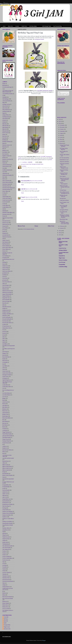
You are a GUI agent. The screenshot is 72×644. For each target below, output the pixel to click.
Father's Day (5, 240)
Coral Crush (5, 202)
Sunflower (5, 517)
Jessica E (4, 333)
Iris (3, 330)
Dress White (5, 228)
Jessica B (4, 332)
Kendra (4, 359)
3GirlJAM (4, 97)
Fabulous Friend (6, 237)
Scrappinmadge (6, 487)
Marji (4, 400)
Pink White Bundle (7, 437)
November (63, 127)
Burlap (4, 158)
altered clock (5, 106)
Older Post (51, 226)
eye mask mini (6, 235)
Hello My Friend (6, 307)
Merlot (4, 404)
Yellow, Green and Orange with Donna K (65, 187)
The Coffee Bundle (6, 548)
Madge (4, 398)
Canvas (4, 163)
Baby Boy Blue (6, 126)
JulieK (4, 342)
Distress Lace (5, 223)
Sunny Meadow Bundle (7, 523)
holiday (4, 308)
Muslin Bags (5, 416)
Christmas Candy (6, 184)
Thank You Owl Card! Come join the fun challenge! (64, 180)
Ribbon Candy (5, 465)
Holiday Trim (5, 312)
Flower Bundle (6, 246)
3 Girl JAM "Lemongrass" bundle (45, 91)
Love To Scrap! (62, 262)
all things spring (6, 104)
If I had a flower (6, 326)
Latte (4, 368)
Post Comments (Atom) (29, 229)
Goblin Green (5, 266)
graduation (5, 273)
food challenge (6, 256)
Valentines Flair (6, 578)
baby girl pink (6, 131)
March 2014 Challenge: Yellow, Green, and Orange (64, 223)
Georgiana (5, 258)
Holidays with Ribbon (7, 314)
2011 (60, 235)
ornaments (5, 430)
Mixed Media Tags (64, 219)
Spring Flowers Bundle (8, 504)
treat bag (4, 565)
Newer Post (21, 226)
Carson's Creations (63, 260)
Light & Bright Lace (7, 380)
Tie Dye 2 (4, 553)
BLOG (51, 160)
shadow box (5, 492)
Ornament (5, 429)
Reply (23, 185)
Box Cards (5, 154)
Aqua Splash (5, 119)
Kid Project (5, 361)
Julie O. (4, 340)
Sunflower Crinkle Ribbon (8, 519)
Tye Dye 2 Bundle (6, 573)
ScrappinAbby (6, 485)
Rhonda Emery (6, 461)
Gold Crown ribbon (7, 271)
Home (4, 26)
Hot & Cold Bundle (6, 317)
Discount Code (6, 221)
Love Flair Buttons (7, 395)
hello (4, 305)
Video (4, 583)
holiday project (6, 310)
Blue (3, 149)
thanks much (5, 542)
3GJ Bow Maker (33, 26)
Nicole (42, 164)
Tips (3, 562)
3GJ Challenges (6, 99)
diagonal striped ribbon (8, 218)
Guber (4, 284)
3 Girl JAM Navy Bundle (7, 94)
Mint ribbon (5, 407)
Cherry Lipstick (6, 181)
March (62, 143)
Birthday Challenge (7, 142)
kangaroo (5, 353)
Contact (17, 26)
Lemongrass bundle (39, 39)
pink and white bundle (7, 436)
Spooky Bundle (6, 501)
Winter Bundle (6, 603)
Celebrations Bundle (7, 175)
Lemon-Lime (28, 164)
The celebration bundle (7, 546)
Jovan (4, 335)
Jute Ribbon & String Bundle (9, 346)
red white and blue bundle (8, 458)
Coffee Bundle (5, 197)
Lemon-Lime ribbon (7, 373)
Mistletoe (5, 409)
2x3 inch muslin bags (7, 87)
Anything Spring (6, 117)
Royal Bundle (5, 474)
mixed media (5, 413)
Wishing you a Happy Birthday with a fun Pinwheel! (65, 216)
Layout (4, 369)
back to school (6, 133)
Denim (4, 216)
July (61, 135)
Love (3, 388)
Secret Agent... (63, 176)
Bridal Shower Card (64, 160)
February (62, 226)
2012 (60, 233)
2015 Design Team (47, 26)
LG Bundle (5, 378)
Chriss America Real (7, 182)
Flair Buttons (5, 242)
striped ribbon (6, 510)
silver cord (5, 497)
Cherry (4, 179)
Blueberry (5, 150)
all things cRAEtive (63, 250)
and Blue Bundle (6, 111)
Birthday (4, 140)
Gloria (4, 264)
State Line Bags (6, 506)
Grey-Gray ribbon (6, 282)
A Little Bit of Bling (63, 267)
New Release (5, 425)
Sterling (4, 508)
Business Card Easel (7, 159)
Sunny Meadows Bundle (8, 525)
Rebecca (4, 452)
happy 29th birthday (7, 294)
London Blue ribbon (7, 387)
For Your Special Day (64, 158)
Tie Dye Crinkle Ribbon (7, 558)
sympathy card (6, 530)
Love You (4, 397)
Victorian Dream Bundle (8, 581)
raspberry (5, 446)
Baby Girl (4, 129)
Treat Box (5, 567)
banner (4, 135)
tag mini (4, 533)
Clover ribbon (5, 191)
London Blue (5, 385)
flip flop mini (5, 244)
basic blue (5, 138)
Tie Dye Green (5, 560)
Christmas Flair (6, 186)
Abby (4, 103)
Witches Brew (5, 607)
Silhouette (5, 496)
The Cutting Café (6, 549)
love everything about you (8, 390)
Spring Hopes (63, 198)
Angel (4, 113)
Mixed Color (5, 411)
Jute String (5, 352)
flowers (4, 251)
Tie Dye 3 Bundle (6, 557)
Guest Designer (6, 285)
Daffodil (4, 211)
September (63, 131)
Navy (4, 420)
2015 (60, 121)
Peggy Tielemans (6, 432)
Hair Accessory (6, 287)
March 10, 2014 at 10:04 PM (36, 181)
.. (40, 26)
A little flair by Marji (64, 200)
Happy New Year (6, 298)
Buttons (4, 161)
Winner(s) (5, 601)
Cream (4, 204)
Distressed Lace (6, 224)
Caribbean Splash (6, 170)
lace (3, 364)
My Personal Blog (58, 26)
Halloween (5, 289)
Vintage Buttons (6, 587)
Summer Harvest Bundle (8, 513)
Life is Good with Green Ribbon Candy (63, 207)
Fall (3, 239)
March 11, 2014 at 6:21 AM (31, 189)
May (61, 139)
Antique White (6, 115)
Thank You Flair (6, 539)
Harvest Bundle (6, 300)
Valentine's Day (6, 576)
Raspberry (5, 448)
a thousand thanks (6, 101)
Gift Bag (4, 262)
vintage (4, 585)
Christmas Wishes (6, 190)
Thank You (5, 535)
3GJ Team (6, 619)
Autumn (4, 122)
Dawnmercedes (6, 214)
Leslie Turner (5, 377)
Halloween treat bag (7, 292)
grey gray (23, 164)
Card (3, 168)
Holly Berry (5, 316)
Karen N (4, 355)
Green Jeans (5, 278)
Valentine (5, 574)
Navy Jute (5, 423)
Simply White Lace (6, 499)
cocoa (4, 195)
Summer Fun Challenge (7, 512)
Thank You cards (6, 537)
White (4, 595)
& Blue (4, 84)
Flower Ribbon (6, 249)
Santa (4, 477)
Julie (3, 337)
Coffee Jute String (6, 198)
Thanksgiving (5, 544)
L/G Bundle (5, 362)
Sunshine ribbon (6, 528)
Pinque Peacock (6, 439)
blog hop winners (6, 145)
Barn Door (5, 136)
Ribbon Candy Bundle (7, 467)
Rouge (4, 472)
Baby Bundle (5, 127)
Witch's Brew (5, 605)
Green (4, 277)
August (62, 133)
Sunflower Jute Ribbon (7, 522)
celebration (5, 174)
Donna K (23, 197)
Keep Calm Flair (6, 357)
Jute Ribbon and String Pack (9, 349)
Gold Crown (5, 269)
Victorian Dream (6, 580)
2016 (60, 119)
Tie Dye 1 (4, 551)
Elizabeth (5, 233)
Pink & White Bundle (7, 434)
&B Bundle (5, 85)
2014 (60, 123)
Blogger (44, 641)
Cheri (4, 177)
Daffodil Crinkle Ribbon (8, 213)
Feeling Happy (63, 190)
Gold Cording (5, 268)
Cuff (3, 209)
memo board (5, 402)
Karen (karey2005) (25, 181)
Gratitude (5, 275)
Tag (3, 532)
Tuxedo (4, 569)
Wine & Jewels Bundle (7, 597)
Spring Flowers (6, 503)
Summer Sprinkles (7, 515)
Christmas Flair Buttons (8, 188)
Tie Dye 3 (4, 555)
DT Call (4, 230)
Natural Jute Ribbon (7, 418)
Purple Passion (6, 443)
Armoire (4, 120)
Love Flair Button (6, 393)
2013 (60, 231)
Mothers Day (5, 414)
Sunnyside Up (62, 256)
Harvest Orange (6, 301)
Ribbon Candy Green (7, 468)
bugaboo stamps (6, 156)
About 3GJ (10, 26)
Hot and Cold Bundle (7, 319)
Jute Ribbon (5, 344)
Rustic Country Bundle (7, 475)
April (61, 141)
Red (3, 454)
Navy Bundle (5, 422)
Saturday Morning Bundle (8, 479)
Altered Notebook (6, 110)
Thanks (4, 541)
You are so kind (6, 609)
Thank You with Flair (64, 162)
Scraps (4, 488)
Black (4, 143)
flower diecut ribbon (7, 247)
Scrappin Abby (7, 625)
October (62, 129)
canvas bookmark (6, 165)
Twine (4, 571)
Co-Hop (4, 193)
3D (3, 95)
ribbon (4, 463)
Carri (4, 172)
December (62, 125)
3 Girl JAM (6, 617)
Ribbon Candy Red (6, 470)
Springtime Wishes (64, 210)
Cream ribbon (5, 205)
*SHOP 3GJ (24, 26)
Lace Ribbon (5, 366)
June (61, 137)
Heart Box (5, 303)
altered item (5, 108)
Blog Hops (5, 147)
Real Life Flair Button (7, 450)
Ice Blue (4, 324)
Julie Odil (23, 189)
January (62, 228)
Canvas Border (6, 166)
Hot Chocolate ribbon (7, 323)
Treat (4, 564)
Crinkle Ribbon (6, 207)
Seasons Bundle (6, 490)
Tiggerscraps (7, 627)
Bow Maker (5, 152)
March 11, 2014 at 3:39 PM (31, 197)
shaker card (5, 494)
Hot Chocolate (5, 321)
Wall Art (4, 593)
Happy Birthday (6, 296)
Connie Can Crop (6, 200)
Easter (4, 232)
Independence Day (6, 328)
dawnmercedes (7, 629)
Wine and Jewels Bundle (8, 599)
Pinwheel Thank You (7, 441)
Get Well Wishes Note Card (8, 259)
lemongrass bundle (36, 164)
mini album (5, 406)
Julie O (4, 339)
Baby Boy (4, 124)
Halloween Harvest (7, 291)
